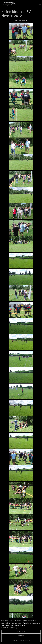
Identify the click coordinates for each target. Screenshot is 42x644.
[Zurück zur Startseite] (9, 4)
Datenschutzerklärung (9, 628)
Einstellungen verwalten (21, 640)
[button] (40, 4)
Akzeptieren (21, 632)
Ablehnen (21, 636)
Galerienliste (21, 21)
